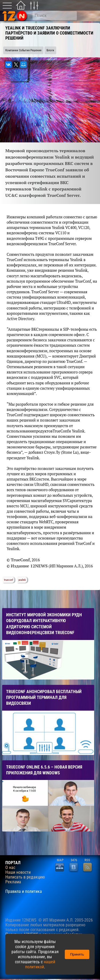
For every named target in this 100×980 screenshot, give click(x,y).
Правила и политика (24, 892)
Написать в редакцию (25, 877)
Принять (77, 954)
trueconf (9, 580)
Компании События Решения (23, 50)
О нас (10, 868)
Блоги (50, 50)
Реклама (13, 882)
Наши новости (18, 872)
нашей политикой (40, 964)
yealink (22, 580)
